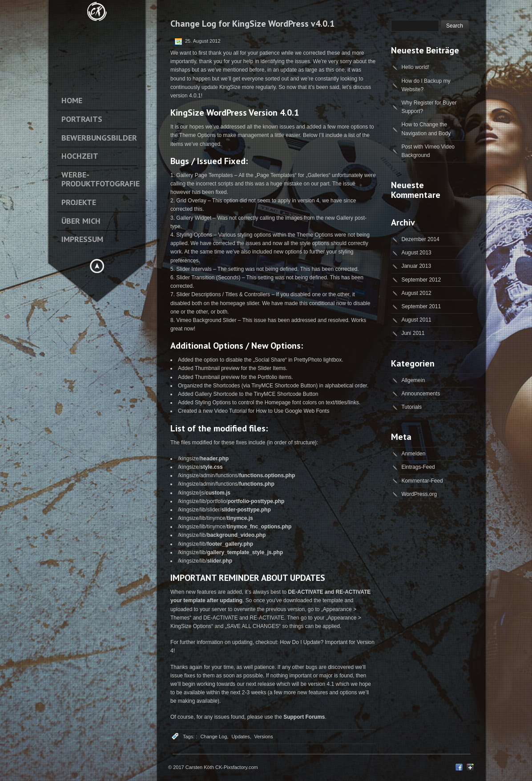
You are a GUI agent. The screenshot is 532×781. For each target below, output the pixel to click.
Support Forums (304, 717)
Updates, (241, 737)
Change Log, (214, 737)
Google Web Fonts (307, 411)
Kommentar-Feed (422, 481)
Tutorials (411, 407)
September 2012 (421, 280)
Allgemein (413, 380)
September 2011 (421, 306)
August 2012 (416, 293)
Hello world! (415, 67)
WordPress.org (419, 494)
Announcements (421, 394)
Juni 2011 (413, 333)
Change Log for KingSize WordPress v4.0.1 (252, 24)
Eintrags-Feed (418, 467)
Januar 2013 (416, 266)
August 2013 (416, 253)
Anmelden (413, 454)
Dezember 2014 (420, 239)
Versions (263, 737)
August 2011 (416, 320)
